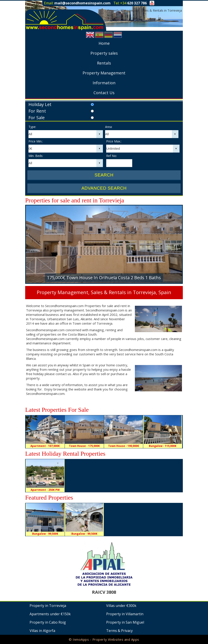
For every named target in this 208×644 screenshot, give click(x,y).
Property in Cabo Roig (48, 622)
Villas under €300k (121, 606)
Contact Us (104, 93)
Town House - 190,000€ (124, 446)
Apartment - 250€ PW (45, 490)
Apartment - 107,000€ (45, 446)
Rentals (104, 63)
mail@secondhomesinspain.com (82, 3)
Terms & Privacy (119, 631)
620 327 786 (137, 3)
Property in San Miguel (125, 622)
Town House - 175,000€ (84, 446)
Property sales (104, 53)
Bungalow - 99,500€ (45, 534)
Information (104, 83)
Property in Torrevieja (48, 606)
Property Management (104, 73)
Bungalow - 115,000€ (163, 446)
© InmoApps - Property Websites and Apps (104, 639)
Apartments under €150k (50, 614)
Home (104, 43)
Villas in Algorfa (42, 631)
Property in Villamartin (125, 614)
